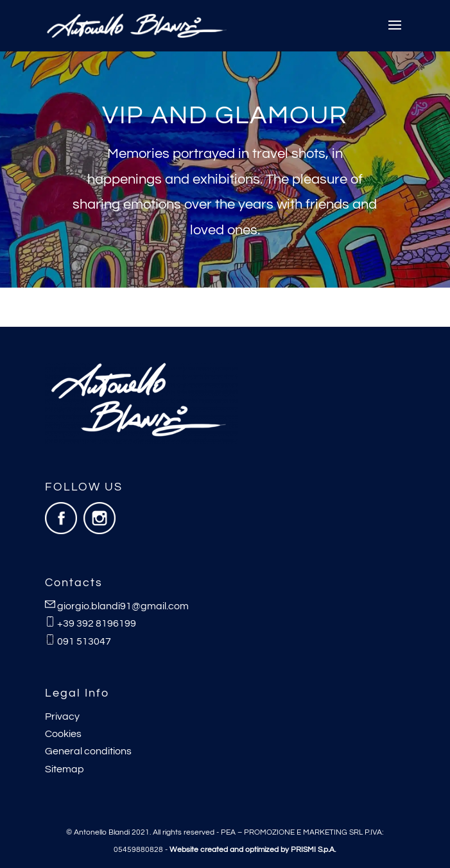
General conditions (88, 751)
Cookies (63, 734)
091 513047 (84, 641)
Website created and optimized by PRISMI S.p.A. (253, 850)
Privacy (62, 716)
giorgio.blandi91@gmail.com (123, 606)
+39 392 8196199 (97, 623)
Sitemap (65, 769)
